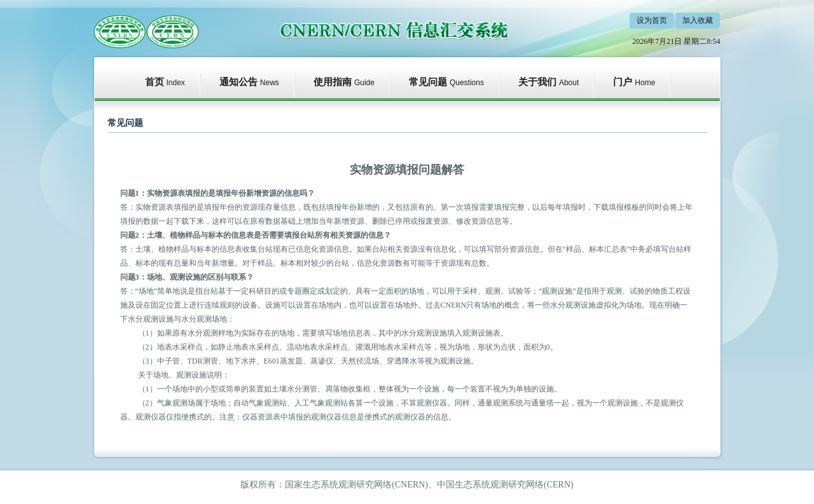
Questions (467, 83)
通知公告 (238, 82)
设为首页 (652, 20)
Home (645, 83)
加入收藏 (698, 20)
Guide (364, 83)
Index (176, 83)
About (569, 83)
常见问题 (428, 82)
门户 (623, 82)
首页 (155, 82)
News (270, 83)
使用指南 (333, 82)
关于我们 (537, 82)
